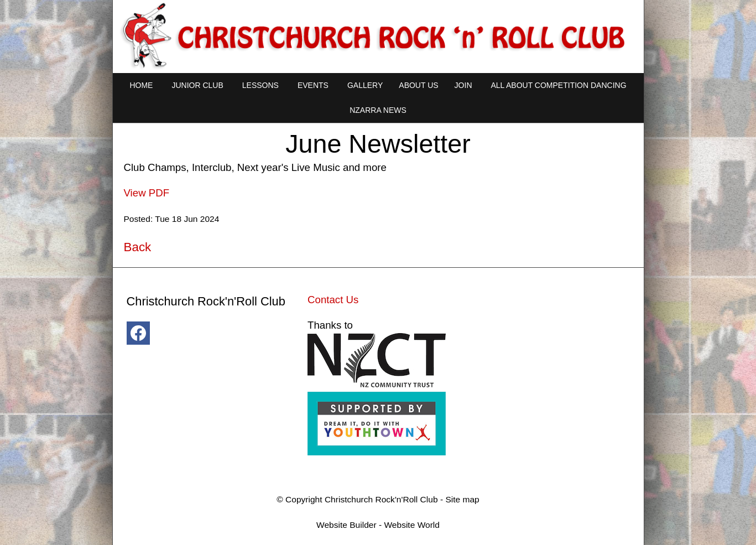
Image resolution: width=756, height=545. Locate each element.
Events (313, 85)
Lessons (260, 85)
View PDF (147, 193)
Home (141, 85)
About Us (418, 85)
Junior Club (197, 85)
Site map (462, 499)
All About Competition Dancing (559, 85)
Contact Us (333, 300)
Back (138, 247)
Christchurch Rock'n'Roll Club (381, 499)
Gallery (365, 85)
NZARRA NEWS (378, 110)
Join (463, 85)
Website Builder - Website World (378, 525)
